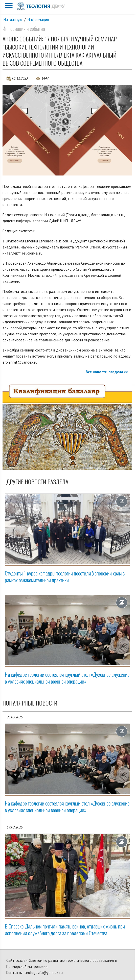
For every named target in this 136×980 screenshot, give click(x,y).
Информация (38, 20)
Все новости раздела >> (107, 372)
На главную (13, 20)
